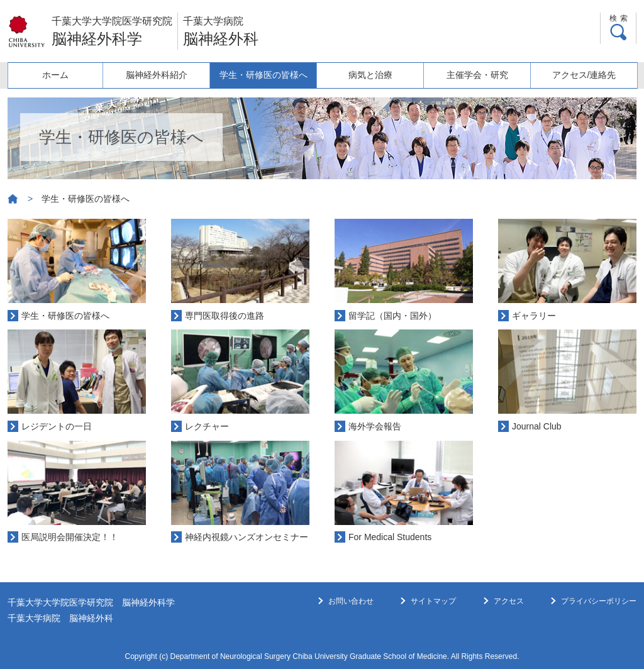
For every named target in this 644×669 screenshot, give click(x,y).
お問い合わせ (351, 601)
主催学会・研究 (477, 75)
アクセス (509, 601)
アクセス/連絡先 (584, 75)
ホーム (55, 75)
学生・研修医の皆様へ (264, 75)
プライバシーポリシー (599, 601)
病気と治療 (370, 75)
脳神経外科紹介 (157, 75)
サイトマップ (433, 601)
